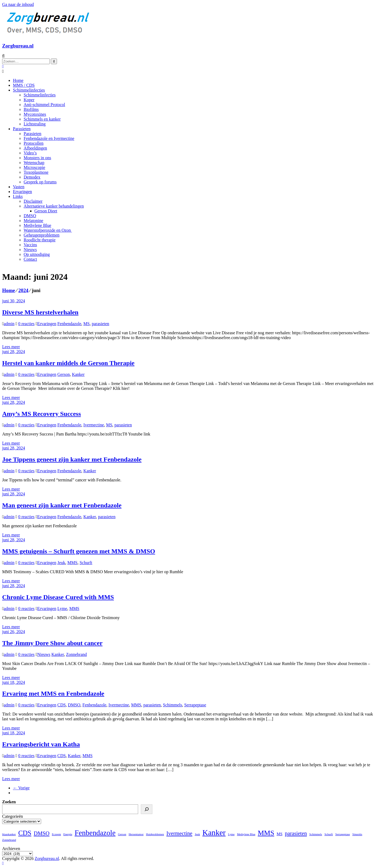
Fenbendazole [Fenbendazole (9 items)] (95, 833)
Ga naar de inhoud (18, 4)
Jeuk (61, 563)
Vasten (19, 187)
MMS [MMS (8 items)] (266, 833)
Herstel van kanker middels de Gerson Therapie (68, 363)
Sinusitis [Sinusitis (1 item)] (357, 834)
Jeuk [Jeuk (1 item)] (198, 834)
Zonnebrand (76, 654)
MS (86, 324)
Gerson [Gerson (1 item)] (122, 834)
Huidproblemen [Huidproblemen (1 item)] (155, 834)
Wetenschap (34, 163)
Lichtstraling (35, 124)
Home (18, 80)
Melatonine (33, 221)
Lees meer (11, 347)
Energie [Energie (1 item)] (68, 834)
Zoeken (9, 802)
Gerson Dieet (46, 211)
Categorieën (12, 816)
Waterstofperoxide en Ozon (48, 230)
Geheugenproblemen (42, 235)
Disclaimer (33, 201)
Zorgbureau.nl (18, 46)
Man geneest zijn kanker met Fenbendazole (62, 505)
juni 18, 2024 (14, 682)
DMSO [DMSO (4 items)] (42, 833)
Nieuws (30, 250)
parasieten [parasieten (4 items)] (296, 833)
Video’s (30, 153)
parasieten (100, 324)
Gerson (63, 374)
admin (9, 324)
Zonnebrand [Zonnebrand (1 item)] (9, 840)
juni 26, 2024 (14, 632)
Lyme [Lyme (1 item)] (231, 834)
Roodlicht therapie (40, 240)
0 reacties (26, 324)
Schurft (86, 563)
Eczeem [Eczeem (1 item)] (56, 834)
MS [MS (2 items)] (279, 834)
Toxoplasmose (36, 172)
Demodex (32, 177)
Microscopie (34, 167)
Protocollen (34, 143)
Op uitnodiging (37, 254)
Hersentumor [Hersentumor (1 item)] (136, 834)
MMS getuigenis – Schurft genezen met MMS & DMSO (79, 551)
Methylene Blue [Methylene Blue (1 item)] (246, 834)
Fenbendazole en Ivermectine (49, 138)
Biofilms (31, 109)
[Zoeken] (147, 809)
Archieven (11, 849)
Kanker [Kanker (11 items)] (214, 833)
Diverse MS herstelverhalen (40, 312)
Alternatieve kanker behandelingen (54, 206)
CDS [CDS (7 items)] (25, 833)
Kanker (78, 374)
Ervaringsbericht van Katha (41, 744)
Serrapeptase (195, 705)
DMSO (30, 216)
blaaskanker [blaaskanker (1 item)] (9, 834)
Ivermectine (94, 425)
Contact (30, 259)
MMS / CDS (24, 85)
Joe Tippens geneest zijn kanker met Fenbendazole (72, 459)
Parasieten (22, 129)
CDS (61, 705)
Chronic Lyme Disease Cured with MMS (58, 597)
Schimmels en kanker (42, 119)
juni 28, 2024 (14, 352)
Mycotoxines (35, 114)
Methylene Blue (37, 225)
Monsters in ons (37, 158)
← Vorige (21, 788)
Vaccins (30, 245)
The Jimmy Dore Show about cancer (52, 643)
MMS (72, 563)
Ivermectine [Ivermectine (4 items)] (179, 833)
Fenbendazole (69, 324)
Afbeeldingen (35, 148)
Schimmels (172, 705)
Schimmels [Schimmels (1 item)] (316, 834)
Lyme (62, 609)
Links (18, 196)
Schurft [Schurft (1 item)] (328, 834)
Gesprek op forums (40, 182)
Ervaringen (22, 192)
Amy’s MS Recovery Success (42, 414)
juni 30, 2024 (14, 301)
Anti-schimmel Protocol (44, 105)
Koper (29, 100)
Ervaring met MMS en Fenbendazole (53, 693)
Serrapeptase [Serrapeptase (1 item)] (343, 834)
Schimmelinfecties (29, 90)
